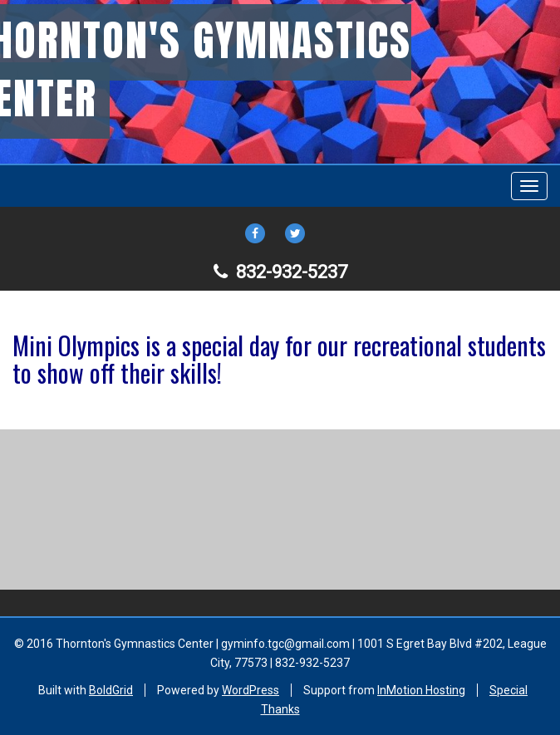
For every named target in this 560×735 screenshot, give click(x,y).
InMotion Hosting (421, 690)
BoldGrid (111, 690)
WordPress (251, 690)
